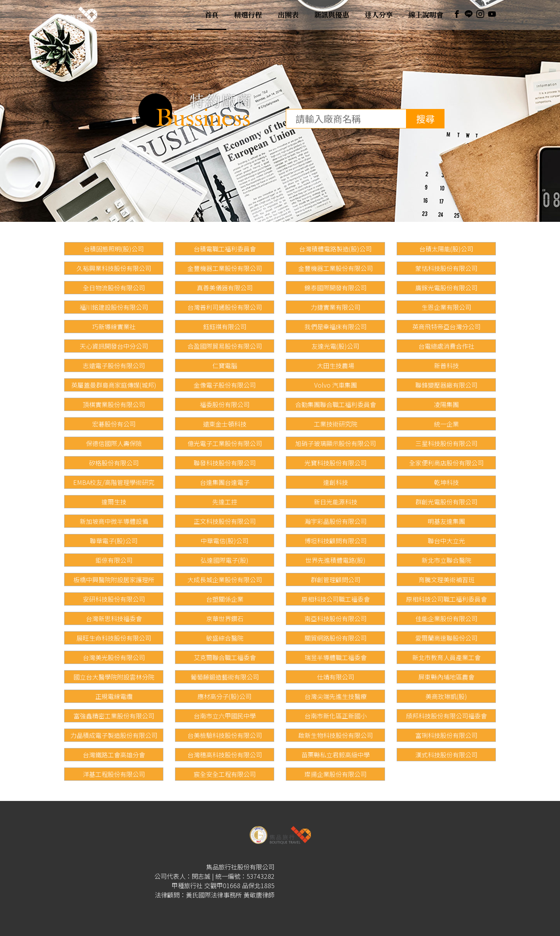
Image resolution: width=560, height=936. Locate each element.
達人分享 (379, 15)
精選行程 (248, 15)
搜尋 (425, 119)
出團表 (288, 15)
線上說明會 (426, 15)
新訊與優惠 (332, 15)
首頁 (212, 15)
